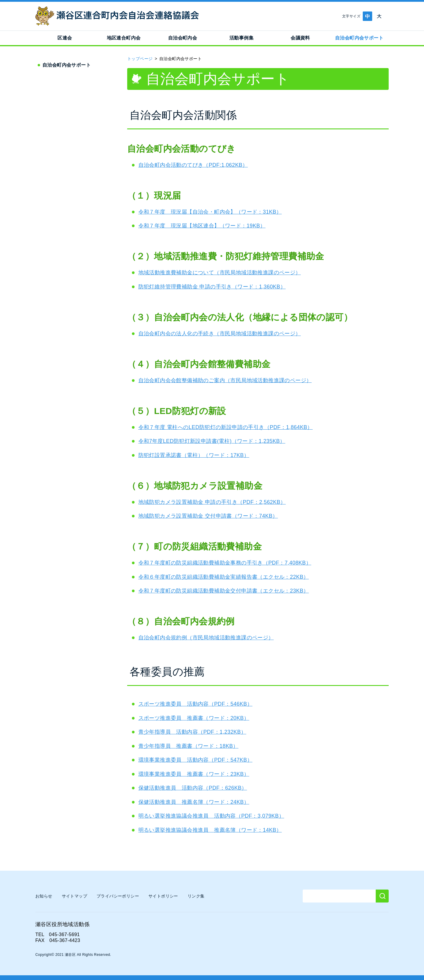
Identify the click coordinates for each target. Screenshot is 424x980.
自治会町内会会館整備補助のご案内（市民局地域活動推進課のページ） (225, 380)
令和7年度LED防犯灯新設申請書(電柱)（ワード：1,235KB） (212, 441)
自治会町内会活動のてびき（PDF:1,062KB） (193, 165)
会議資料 (300, 38)
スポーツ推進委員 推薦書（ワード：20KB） (194, 718)
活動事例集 (241, 38)
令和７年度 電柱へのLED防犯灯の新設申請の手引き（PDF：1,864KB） (226, 427)
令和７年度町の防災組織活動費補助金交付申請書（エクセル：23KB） (224, 591)
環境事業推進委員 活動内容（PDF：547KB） (196, 760)
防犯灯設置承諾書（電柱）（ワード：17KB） (194, 455)
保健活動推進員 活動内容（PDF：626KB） (193, 788)
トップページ (140, 59)
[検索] (382, 896)
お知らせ (44, 896)
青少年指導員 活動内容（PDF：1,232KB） (192, 732)
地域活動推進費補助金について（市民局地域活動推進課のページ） (220, 273)
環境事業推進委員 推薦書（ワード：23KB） (194, 774)
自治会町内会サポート (359, 38)
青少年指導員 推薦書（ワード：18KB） (188, 746)
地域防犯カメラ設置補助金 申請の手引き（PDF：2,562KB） (212, 502)
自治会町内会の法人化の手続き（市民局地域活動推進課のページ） (220, 334)
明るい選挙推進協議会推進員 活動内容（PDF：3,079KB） (211, 816)
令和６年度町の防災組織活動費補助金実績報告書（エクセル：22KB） (224, 577)
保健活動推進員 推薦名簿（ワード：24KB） (194, 802)
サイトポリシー (163, 896)
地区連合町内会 (124, 38)
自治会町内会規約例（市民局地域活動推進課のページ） (206, 638)
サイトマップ (74, 896)
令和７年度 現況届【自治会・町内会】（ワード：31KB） (210, 212)
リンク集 (196, 896)
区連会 (65, 38)
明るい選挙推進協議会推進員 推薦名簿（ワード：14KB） (210, 830)
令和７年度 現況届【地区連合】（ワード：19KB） (202, 226)
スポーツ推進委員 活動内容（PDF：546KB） (196, 704)
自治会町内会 (183, 38)
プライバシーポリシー (118, 896)
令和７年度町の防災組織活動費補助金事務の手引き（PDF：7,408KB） (225, 563)
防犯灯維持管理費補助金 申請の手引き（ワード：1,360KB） (212, 287)
